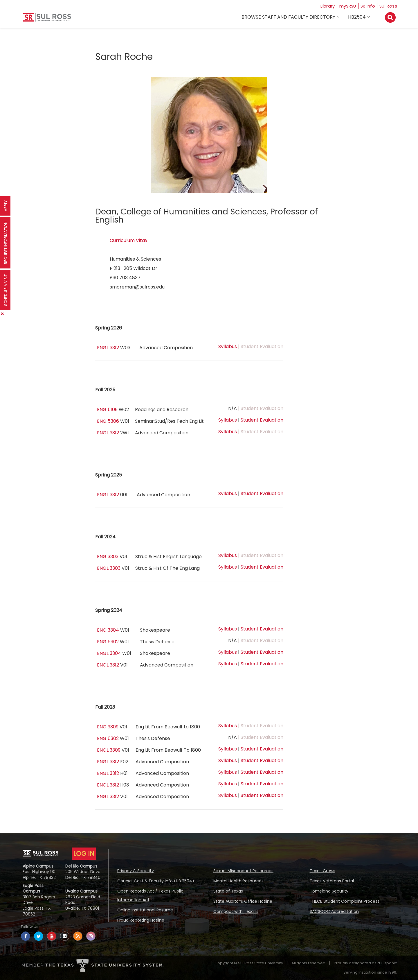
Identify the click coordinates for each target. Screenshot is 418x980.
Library (322, 6)
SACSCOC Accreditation (334, 911)
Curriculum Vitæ (128, 240)
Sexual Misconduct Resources (243, 871)
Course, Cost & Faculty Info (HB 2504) (156, 881)
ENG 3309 (108, 727)
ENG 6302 (108, 642)
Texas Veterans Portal (332, 881)
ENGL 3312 (108, 348)
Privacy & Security (136, 871)
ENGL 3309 (109, 750)
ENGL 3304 (109, 653)
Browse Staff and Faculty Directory (289, 18)
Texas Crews (322, 871)
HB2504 (358, 18)
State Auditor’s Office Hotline (243, 901)
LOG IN (84, 854)
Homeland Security (329, 891)
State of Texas (228, 891)
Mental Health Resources (238, 881)
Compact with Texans (236, 911)
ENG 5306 (108, 421)
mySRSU (345, 6)
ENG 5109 (107, 410)
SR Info (366, 6)
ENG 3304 (108, 630)
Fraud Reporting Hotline (141, 920)
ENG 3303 (108, 557)
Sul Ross (388, 6)
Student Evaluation (262, 420)
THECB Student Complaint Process (345, 901)
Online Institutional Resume (145, 910)
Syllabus (228, 346)
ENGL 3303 (109, 568)
